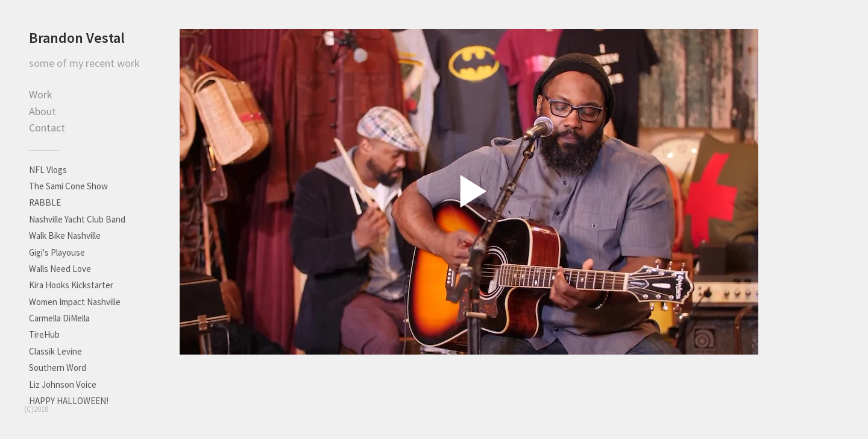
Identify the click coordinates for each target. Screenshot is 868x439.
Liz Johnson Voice (63, 384)
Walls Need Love (60, 269)
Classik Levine (55, 351)
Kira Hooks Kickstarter (71, 285)
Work (41, 94)
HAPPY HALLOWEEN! (69, 401)
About (42, 111)
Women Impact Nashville (75, 302)
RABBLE (45, 202)
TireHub (44, 334)
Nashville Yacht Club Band (77, 219)
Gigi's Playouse (57, 252)
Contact (47, 128)
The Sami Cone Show (68, 186)
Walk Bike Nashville (65, 235)
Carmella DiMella (59, 318)
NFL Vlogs (48, 170)
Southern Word (58, 368)
